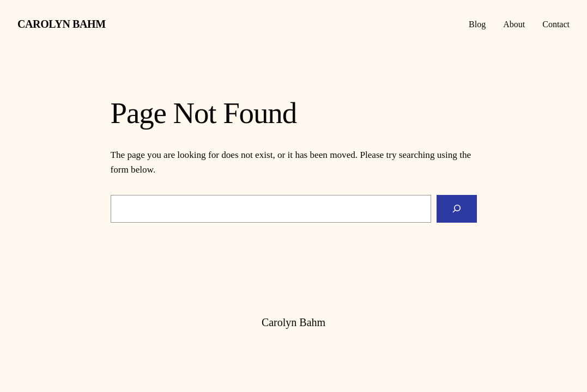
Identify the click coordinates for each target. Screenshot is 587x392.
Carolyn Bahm (62, 24)
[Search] (457, 209)
